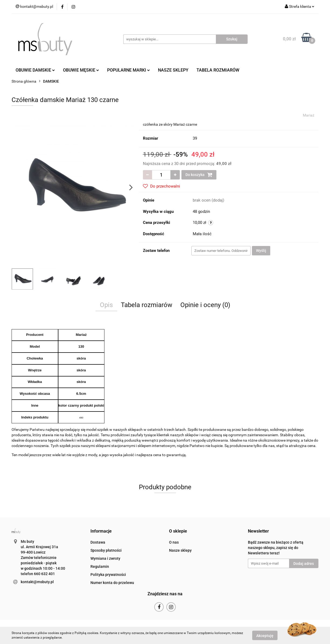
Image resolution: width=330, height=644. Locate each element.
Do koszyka (199, 175)
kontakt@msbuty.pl (37, 582)
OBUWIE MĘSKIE (81, 70)
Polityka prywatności (108, 575)
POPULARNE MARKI (129, 70)
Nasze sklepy (180, 550)
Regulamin (100, 566)
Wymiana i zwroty (105, 558)
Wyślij (261, 251)
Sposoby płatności (106, 550)
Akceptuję (265, 635)
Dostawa (98, 542)
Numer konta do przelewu (112, 583)
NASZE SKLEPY (173, 70)
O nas (174, 542)
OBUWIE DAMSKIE (35, 70)
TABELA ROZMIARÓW (218, 70)
